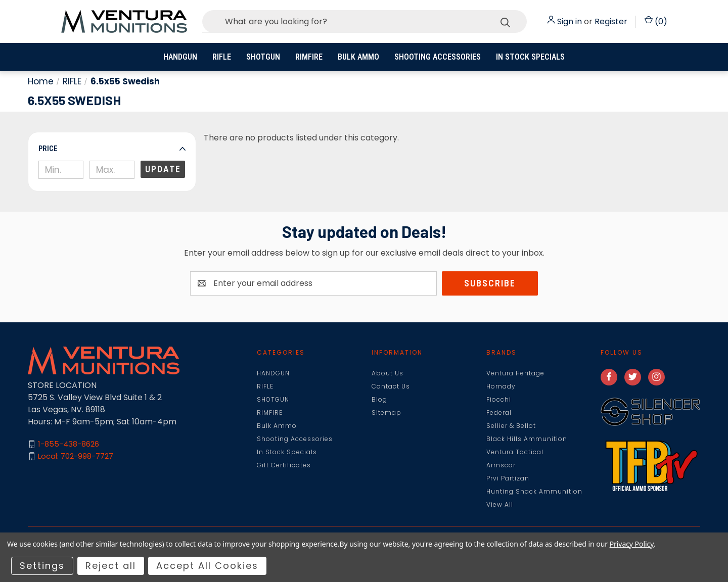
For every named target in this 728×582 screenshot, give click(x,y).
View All (500, 504)
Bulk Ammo (358, 57)
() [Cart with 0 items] (656, 21)
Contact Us (391, 386)
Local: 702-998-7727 (76, 456)
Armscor (501, 465)
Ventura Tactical (515, 452)
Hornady (501, 386)
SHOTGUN (263, 57)
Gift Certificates (284, 465)
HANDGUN (180, 57)
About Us (388, 373)
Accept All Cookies (207, 566)
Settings (42, 566)
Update (163, 169)
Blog (379, 399)
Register (611, 21)
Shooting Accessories (438, 57)
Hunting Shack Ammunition (534, 491)
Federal (499, 413)
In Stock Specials (530, 57)
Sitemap (386, 413)
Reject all (111, 566)
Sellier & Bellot (511, 426)
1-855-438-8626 (69, 444)
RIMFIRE (309, 57)
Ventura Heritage (515, 373)
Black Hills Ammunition (527, 439)
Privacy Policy (632, 544)
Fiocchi (499, 399)
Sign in (570, 21)
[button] (112, 149)
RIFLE (222, 57)
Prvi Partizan (508, 478)
